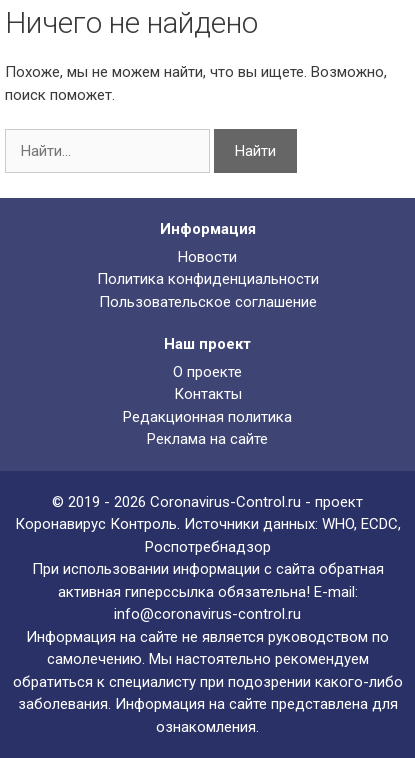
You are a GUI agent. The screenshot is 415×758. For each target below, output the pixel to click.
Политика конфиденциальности (208, 279)
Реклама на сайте (207, 439)
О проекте (207, 372)
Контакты (208, 394)
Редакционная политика (207, 417)
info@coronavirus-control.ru (207, 614)
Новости (207, 257)
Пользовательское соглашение (208, 302)
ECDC (379, 524)
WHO (338, 524)
